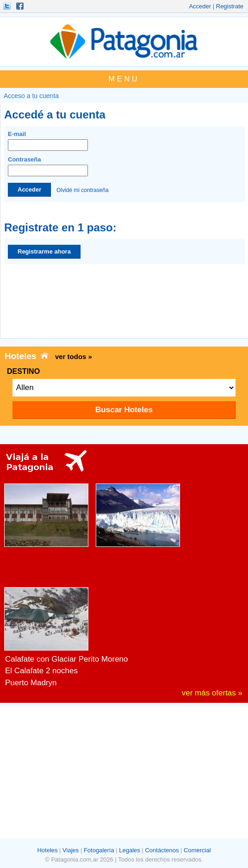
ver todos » (74, 356)
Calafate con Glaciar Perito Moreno (67, 659)
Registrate (230, 6)
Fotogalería (99, 850)
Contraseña (48, 166)
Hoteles (47, 850)
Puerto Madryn (31, 683)
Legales (130, 850)
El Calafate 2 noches (41, 671)
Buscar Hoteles (124, 410)
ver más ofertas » (212, 693)
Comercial (197, 850)
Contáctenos (162, 850)
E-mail (48, 141)
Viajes (71, 850)
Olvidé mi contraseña (83, 190)
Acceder (200, 6)
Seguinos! (8, 6)
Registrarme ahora (44, 251)
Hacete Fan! (21, 6)
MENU (124, 79)
